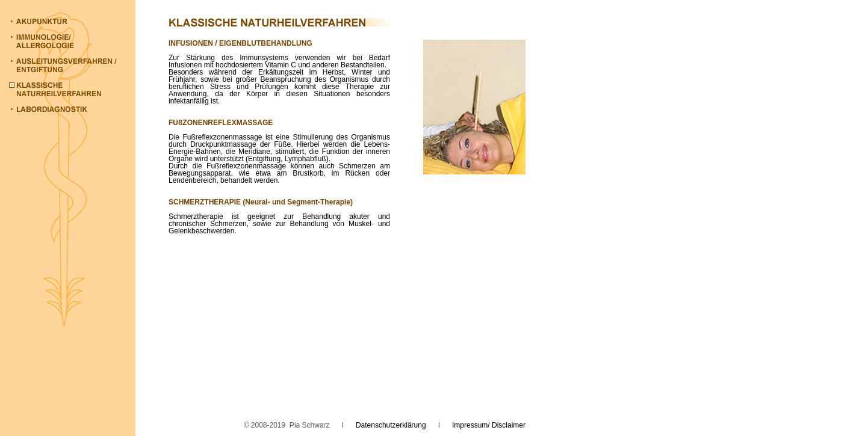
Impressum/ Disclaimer (489, 425)
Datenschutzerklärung (391, 425)
